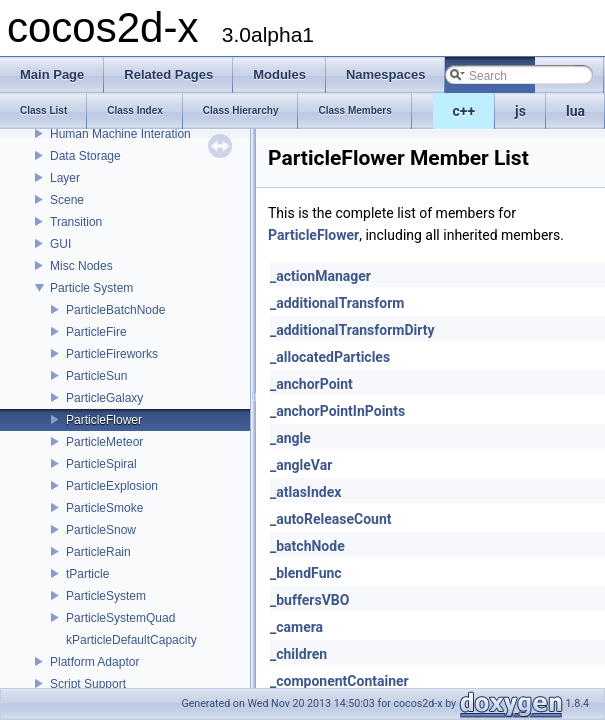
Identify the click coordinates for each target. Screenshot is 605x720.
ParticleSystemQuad (120, 618)
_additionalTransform (337, 303)
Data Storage (85, 156)
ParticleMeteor (104, 442)
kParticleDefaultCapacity (131, 640)
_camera (296, 627)
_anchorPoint (311, 384)
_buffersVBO (309, 600)
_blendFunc (306, 573)
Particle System (91, 288)
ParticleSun (96, 376)
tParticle (87, 574)
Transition (76, 222)
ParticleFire (96, 332)
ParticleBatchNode (115, 310)
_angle (290, 438)
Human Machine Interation (120, 134)
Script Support (88, 684)
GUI (60, 244)
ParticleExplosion (112, 486)
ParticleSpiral (101, 464)
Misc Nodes (81, 266)
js (520, 111)
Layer (65, 178)
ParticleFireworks (112, 354)
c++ (464, 111)
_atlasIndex (305, 492)
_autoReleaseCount (331, 519)
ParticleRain (98, 552)
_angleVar (301, 465)
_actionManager (320, 276)
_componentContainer (339, 681)
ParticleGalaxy (104, 398)
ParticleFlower (104, 420)
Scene (67, 200)
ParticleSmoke (104, 508)
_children (298, 654)
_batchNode (307, 546)
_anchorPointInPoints (337, 411)
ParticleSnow (101, 530)
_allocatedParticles (330, 357)
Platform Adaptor (94, 662)
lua (575, 111)
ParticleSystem (106, 596)
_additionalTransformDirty (352, 330)
